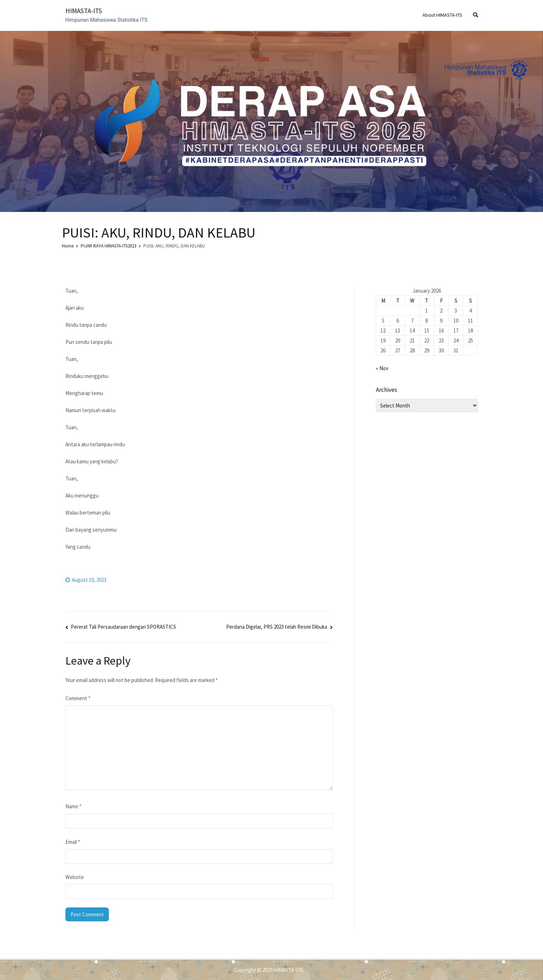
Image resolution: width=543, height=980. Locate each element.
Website (75, 877)
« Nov (382, 368)
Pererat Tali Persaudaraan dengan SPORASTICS (123, 627)
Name (73, 806)
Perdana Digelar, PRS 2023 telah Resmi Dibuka (277, 627)
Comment (78, 698)
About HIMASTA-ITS (442, 15)
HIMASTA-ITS (84, 11)
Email (73, 842)
